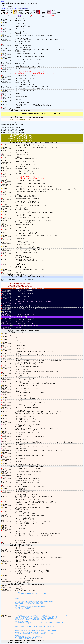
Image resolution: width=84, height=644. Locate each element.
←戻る (3, 1)
